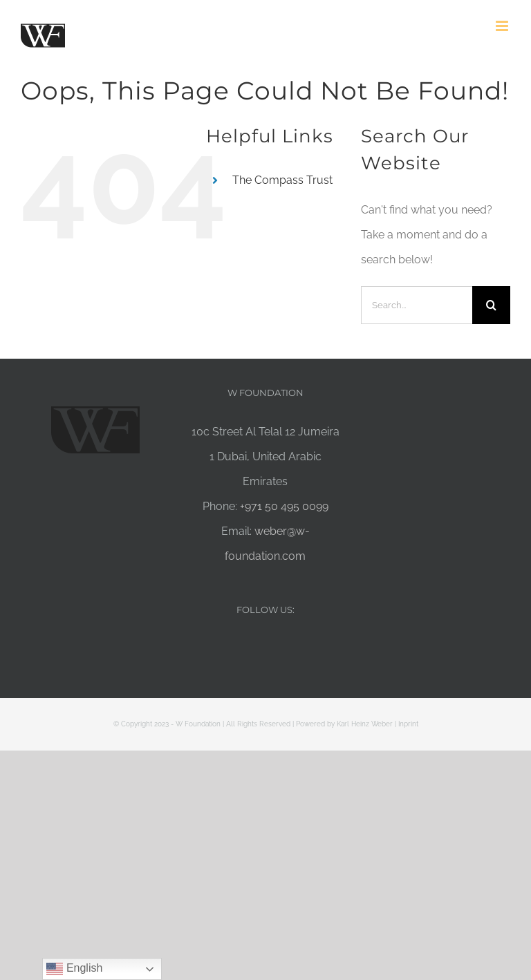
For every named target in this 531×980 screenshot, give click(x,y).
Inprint (408, 724)
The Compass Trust (282, 180)
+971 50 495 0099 (284, 506)
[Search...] (417, 305)
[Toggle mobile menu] (503, 26)
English (74, 969)
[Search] (491, 305)
